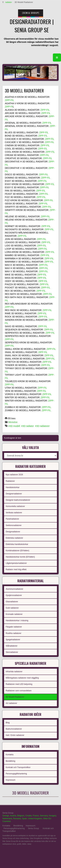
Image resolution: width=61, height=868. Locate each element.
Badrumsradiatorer (14, 729)
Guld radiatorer (12, 608)
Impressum (10, 780)
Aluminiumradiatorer (14, 589)
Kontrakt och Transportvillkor (18, 767)
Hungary (52, 816)
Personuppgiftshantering (16, 774)
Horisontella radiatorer (15, 506)
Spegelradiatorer (13, 640)
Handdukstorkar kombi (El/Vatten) (20, 557)
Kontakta (10, 755)
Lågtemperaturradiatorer (16, 563)
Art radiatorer (11, 703)
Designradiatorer (13, 532)
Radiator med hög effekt (16, 569)
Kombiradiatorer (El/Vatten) (17, 551)
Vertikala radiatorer (14, 513)
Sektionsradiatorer (14, 525)
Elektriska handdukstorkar (17, 544)
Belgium (21, 816)
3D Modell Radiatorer (15, 697)
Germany (44, 816)
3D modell (15, 426)
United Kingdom (35, 819)
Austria (13, 816)
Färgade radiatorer (14, 627)
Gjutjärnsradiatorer (14, 595)
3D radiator (28, 426)
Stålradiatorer (12, 646)
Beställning (10, 761)
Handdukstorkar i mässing (17, 621)
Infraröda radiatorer (14, 672)
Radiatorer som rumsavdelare (19, 691)
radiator (9, 2)
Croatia (29, 816)
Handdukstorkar (13, 487)
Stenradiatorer (12, 652)
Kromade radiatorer (14, 614)
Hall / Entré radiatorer (15, 735)
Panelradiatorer (12, 519)
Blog (8, 723)
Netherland (7, 819)
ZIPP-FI (9, 107)
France (36, 816)
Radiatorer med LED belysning (19, 684)
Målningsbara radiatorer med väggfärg (22, 678)
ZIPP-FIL (9, 100)
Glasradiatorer (12, 602)
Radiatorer (10, 481)
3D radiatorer (43, 426)
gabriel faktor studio (46, 852)
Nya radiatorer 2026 (14, 475)
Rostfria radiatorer (14, 633)
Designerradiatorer (14, 494)
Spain (24, 819)
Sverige (6, 816)
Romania (17, 819)
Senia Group (33, 828)
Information (13, 422)
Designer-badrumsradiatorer (18, 500)
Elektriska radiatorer (14, 538)
